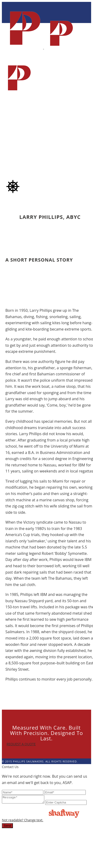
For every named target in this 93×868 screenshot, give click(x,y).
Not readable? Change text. (65, 809)
